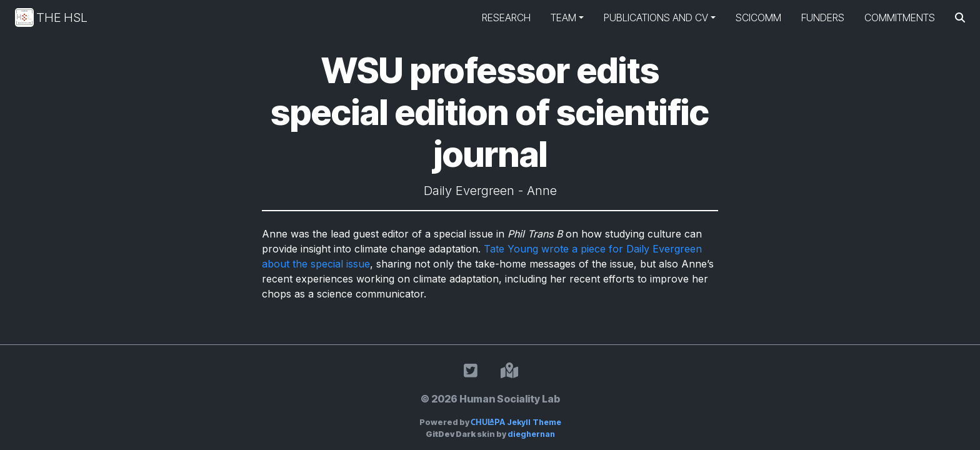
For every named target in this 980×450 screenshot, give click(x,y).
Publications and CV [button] (656, 17)
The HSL (51, 17)
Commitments (900, 17)
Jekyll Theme (516, 422)
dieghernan (531, 434)
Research (506, 17)
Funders (823, 17)
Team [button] (563, 17)
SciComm (758, 17)
